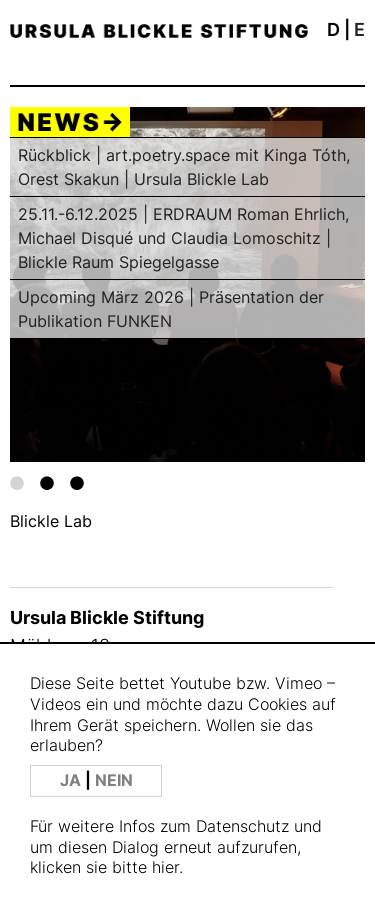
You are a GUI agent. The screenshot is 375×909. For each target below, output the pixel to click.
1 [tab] (17, 483)
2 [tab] (47, 483)
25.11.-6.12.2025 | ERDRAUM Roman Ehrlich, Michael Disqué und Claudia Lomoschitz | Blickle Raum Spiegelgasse (183, 238)
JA (72, 780)
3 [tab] (77, 483)
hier (165, 867)
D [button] (333, 29)
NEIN (114, 780)
